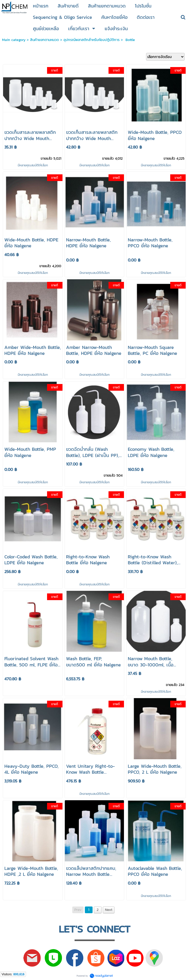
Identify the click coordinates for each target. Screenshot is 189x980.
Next (109, 910)
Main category (14, 40)
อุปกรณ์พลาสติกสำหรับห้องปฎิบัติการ (92, 40)
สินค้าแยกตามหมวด (44, 40)
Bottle (130, 40)
